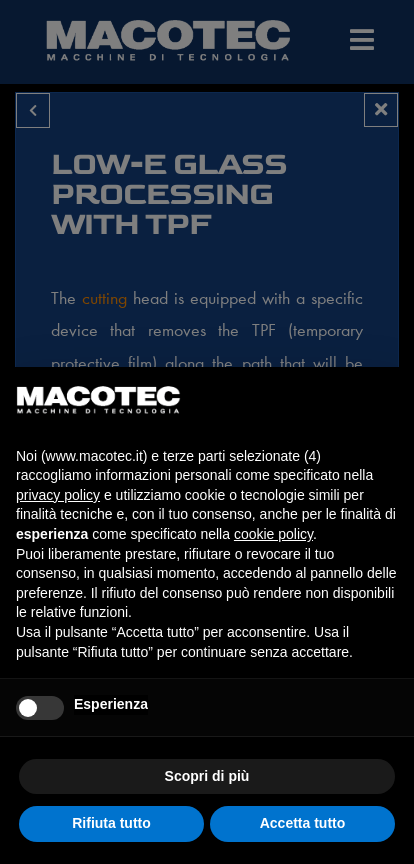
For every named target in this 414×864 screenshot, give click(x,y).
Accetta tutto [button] (303, 823)
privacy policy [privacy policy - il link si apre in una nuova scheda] (58, 495)
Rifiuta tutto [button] (111, 823)
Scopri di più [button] (207, 776)
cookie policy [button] (273, 534)
